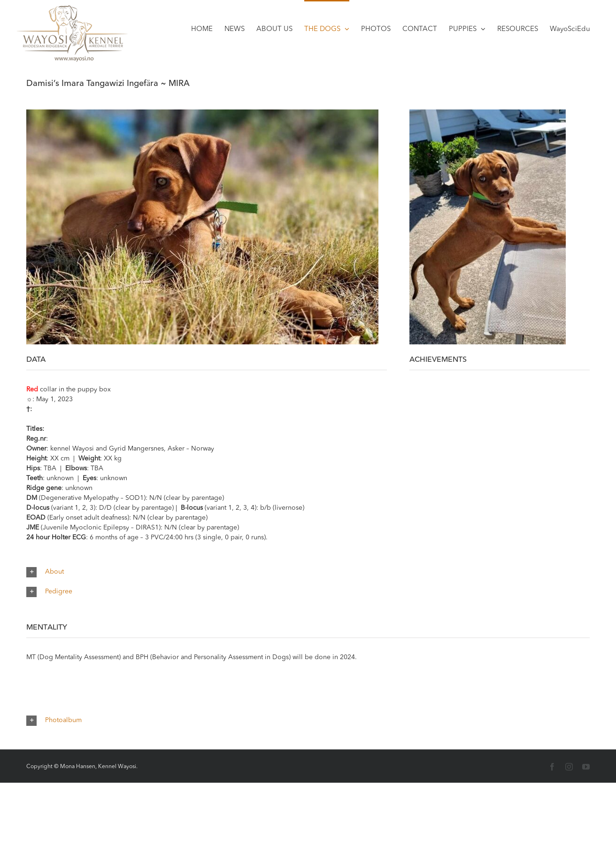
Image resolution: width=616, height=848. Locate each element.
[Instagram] (569, 767)
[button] (308, 572)
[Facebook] (552, 767)
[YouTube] (586, 767)
